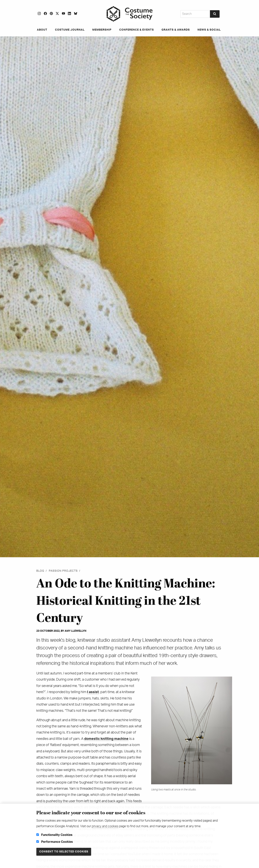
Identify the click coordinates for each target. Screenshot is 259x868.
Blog (40, 571)
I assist (93, 692)
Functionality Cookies (54, 835)
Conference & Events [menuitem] (137, 30)
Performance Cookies (55, 842)
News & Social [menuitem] (209, 30)
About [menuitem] (42, 30)
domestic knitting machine (106, 739)
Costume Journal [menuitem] (70, 30)
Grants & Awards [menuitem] (176, 30)
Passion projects (63, 571)
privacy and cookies (105, 826)
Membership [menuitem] (102, 30)
